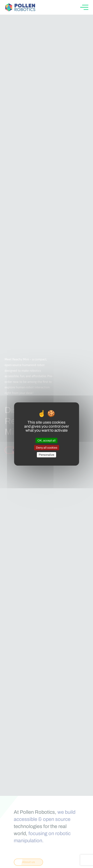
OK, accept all (46, 440)
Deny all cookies (47, 448)
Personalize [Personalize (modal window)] (46, 455)
